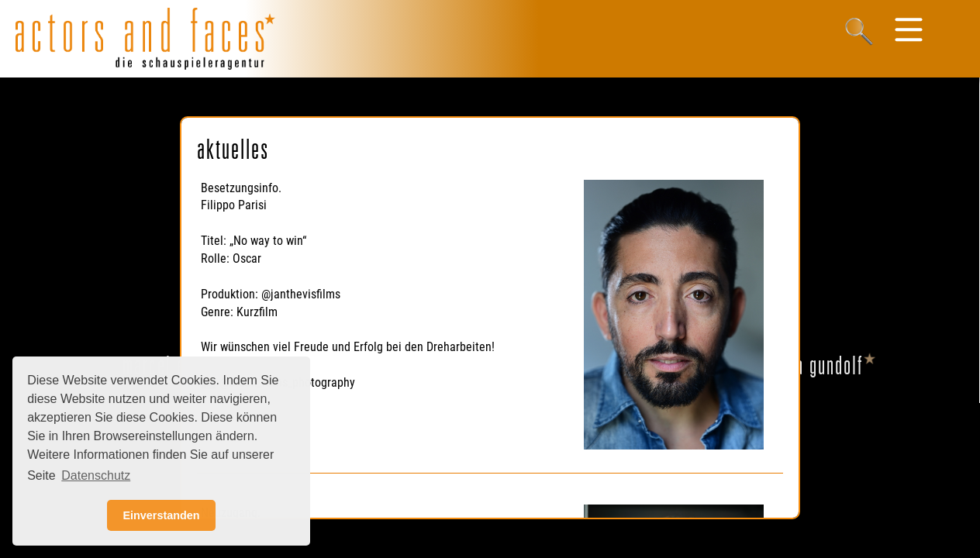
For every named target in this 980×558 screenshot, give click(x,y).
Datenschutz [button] (96, 475)
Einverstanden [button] (161, 515)
